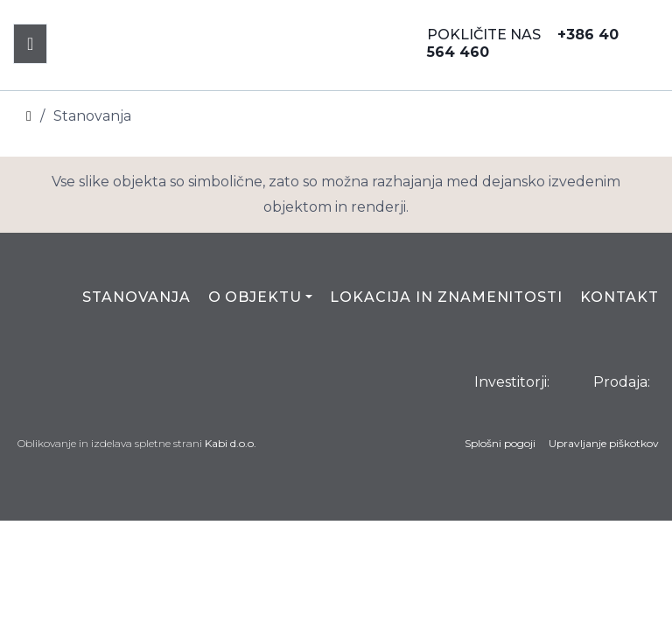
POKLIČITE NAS (523, 43)
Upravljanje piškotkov (604, 443)
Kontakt (619, 297)
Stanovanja (136, 297)
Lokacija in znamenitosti (446, 297)
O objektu (255, 297)
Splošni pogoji (500, 443)
